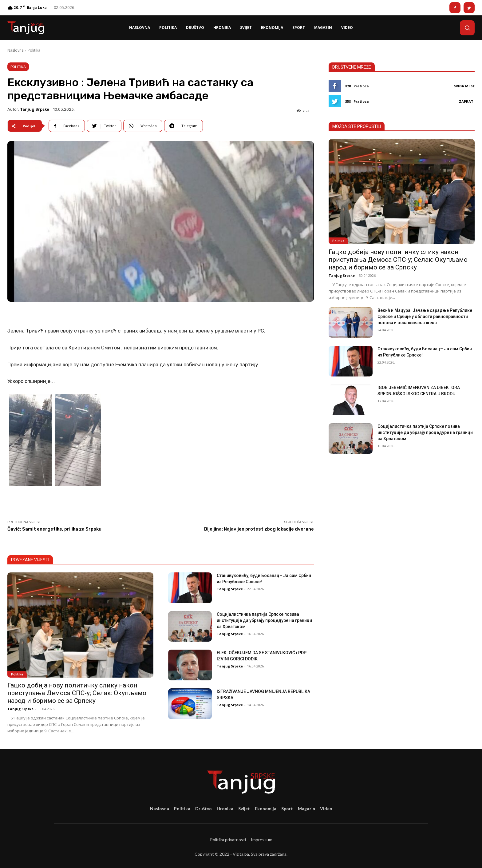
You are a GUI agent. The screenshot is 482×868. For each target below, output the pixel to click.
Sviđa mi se (464, 86)
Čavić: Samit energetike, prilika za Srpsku (54, 529)
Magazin (306, 808)
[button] (467, 28)
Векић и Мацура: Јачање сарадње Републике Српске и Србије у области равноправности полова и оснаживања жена (425, 317)
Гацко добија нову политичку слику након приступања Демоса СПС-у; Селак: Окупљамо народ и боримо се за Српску (77, 693)
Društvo (203, 808)
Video (326, 808)
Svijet (244, 808)
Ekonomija (266, 808)
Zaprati (467, 101)
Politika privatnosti (228, 840)
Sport (287, 808)
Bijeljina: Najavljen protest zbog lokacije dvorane (259, 529)
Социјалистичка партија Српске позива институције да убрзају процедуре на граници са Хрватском (264, 620)
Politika (34, 50)
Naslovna (16, 50)
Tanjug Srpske (35, 109)
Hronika (225, 808)
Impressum (262, 840)
